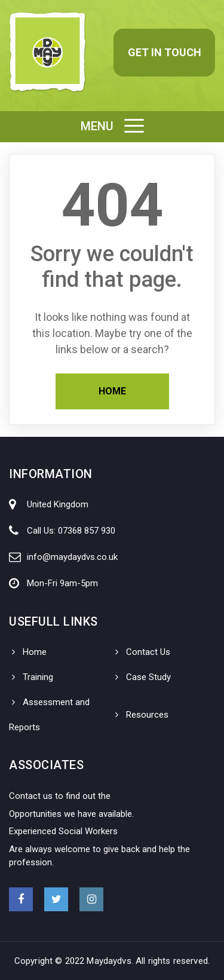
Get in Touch (165, 52)
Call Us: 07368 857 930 (71, 531)
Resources (147, 715)
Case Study (148, 677)
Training (38, 677)
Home (112, 391)
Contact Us (148, 652)
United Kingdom (58, 504)
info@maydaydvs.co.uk (72, 557)
